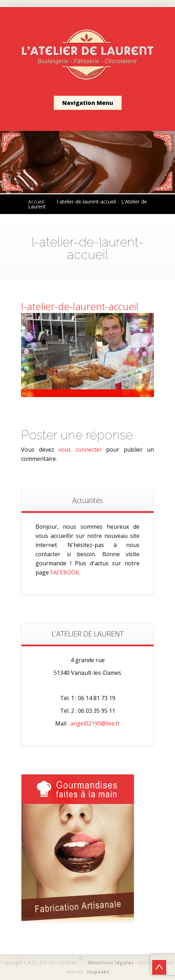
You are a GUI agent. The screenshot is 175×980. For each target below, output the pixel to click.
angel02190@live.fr (95, 723)
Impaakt (98, 972)
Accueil (36, 202)
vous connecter (80, 450)
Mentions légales (111, 963)
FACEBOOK (65, 572)
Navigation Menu (88, 103)
